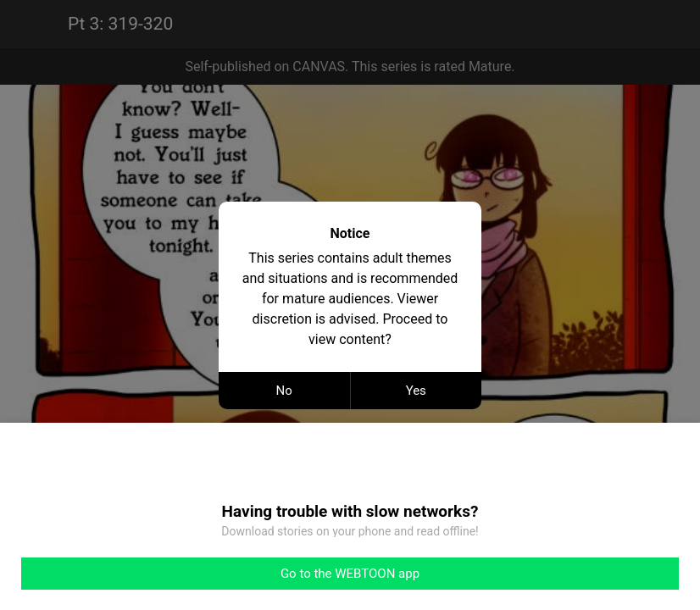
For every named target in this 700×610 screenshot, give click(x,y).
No (284, 391)
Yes (416, 391)
